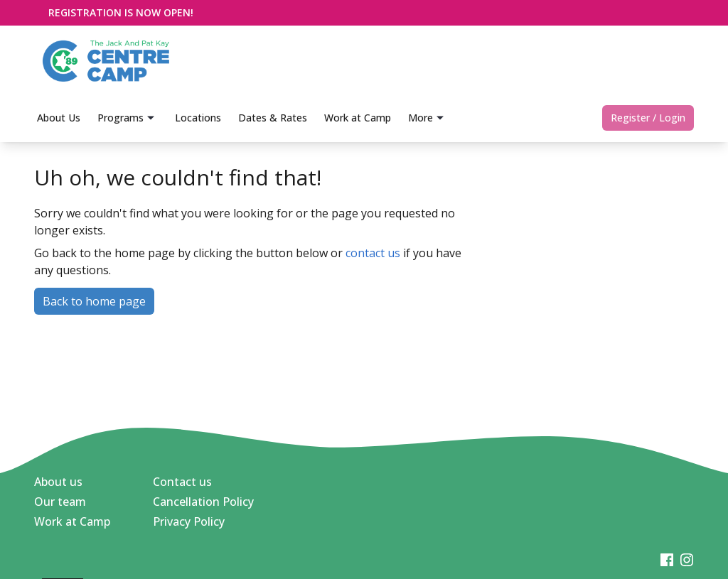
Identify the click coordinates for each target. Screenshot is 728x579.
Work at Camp (72, 521)
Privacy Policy (189, 521)
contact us (373, 253)
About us (58, 482)
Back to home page (94, 301)
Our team (60, 502)
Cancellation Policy (203, 502)
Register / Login (648, 118)
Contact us (182, 482)
